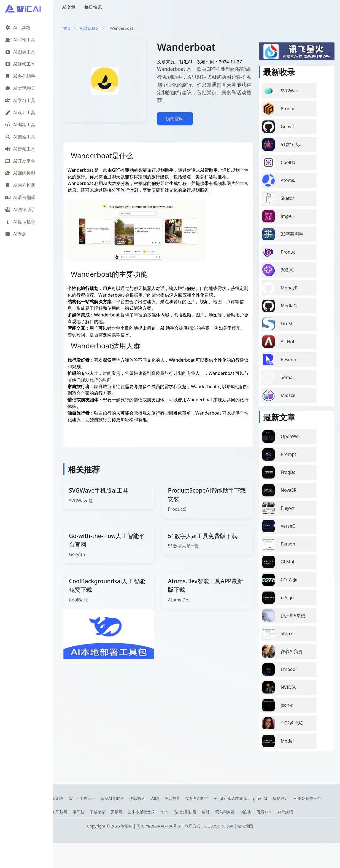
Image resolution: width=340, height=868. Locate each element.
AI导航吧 (285, 812)
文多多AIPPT (197, 798)
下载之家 (98, 812)
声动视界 (172, 798)
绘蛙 (206, 812)
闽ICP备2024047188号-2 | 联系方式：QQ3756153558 (185, 826)
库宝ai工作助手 (82, 798)
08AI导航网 (57, 812)
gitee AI (260, 798)
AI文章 (69, 7)
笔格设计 (280, 798)
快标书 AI (137, 798)
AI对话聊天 (90, 28)
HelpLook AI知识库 (230, 798)
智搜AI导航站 (112, 798)
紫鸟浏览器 (225, 812)
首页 (67, 28)
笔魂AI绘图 (53, 798)
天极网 (117, 812)
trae (164, 812)
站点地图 (245, 826)
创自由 (246, 812)
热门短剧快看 (185, 812)
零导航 (79, 812)
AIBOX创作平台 (307, 798)
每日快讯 (93, 7)
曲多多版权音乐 (141, 812)
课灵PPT (264, 812)
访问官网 (175, 119)
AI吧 (155, 798)
